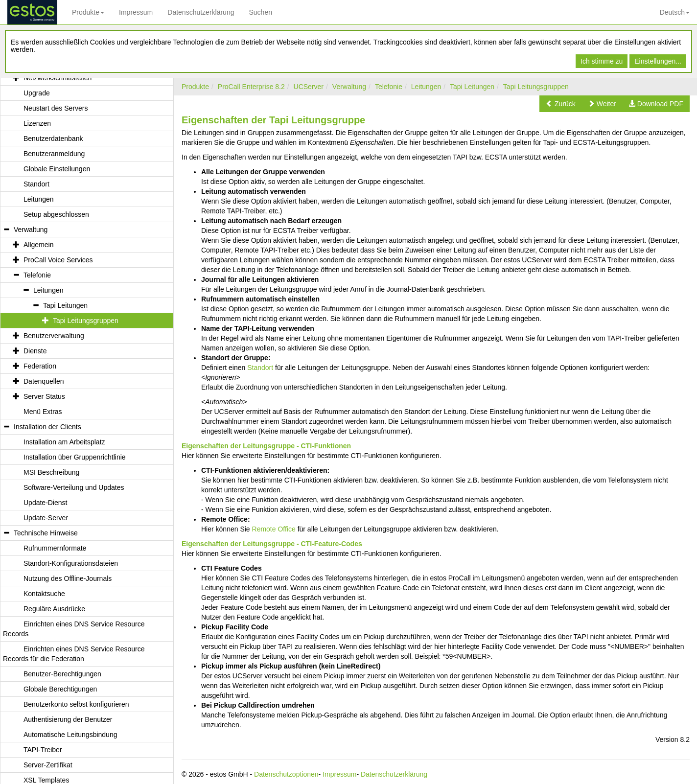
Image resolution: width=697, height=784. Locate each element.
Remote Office (274, 529)
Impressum (136, 12)
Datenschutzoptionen (286, 774)
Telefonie (389, 87)
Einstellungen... (658, 61)
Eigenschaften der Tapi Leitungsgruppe (273, 120)
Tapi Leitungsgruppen (536, 87)
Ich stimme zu (602, 61)
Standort (260, 368)
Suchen (260, 12)
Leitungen (426, 87)
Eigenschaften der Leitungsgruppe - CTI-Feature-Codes (272, 544)
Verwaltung (349, 87)
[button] (561, 104)
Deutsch (675, 12)
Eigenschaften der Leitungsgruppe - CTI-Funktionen (266, 446)
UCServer (309, 87)
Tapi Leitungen (472, 87)
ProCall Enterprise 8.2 (251, 87)
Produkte (88, 12)
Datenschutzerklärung (201, 12)
